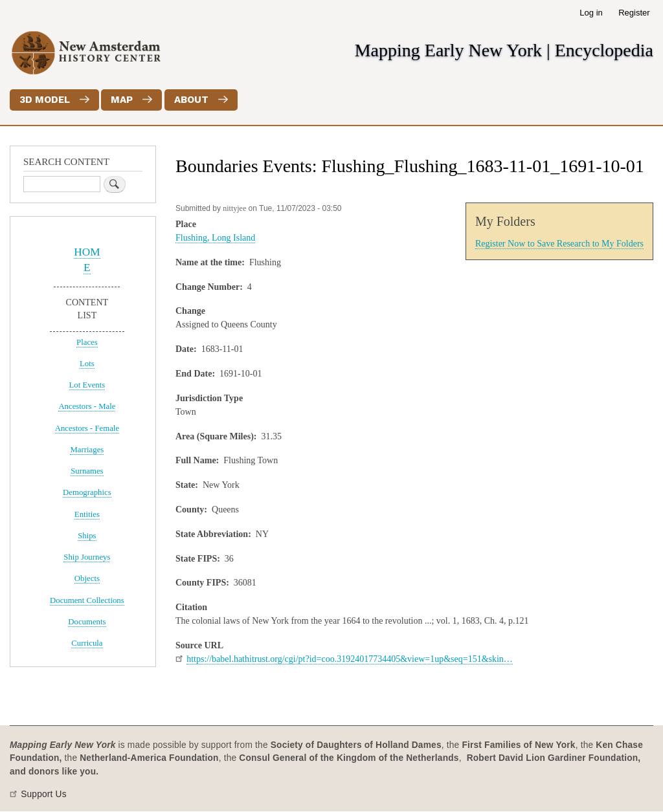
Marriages (87, 450)
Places (87, 342)
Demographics (87, 492)
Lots (87, 364)
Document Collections (87, 600)
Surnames (87, 471)
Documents (87, 622)
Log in (591, 13)
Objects (87, 578)
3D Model (45, 100)
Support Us (44, 794)
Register (634, 13)
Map (122, 100)
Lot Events (87, 385)
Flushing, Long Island (215, 238)
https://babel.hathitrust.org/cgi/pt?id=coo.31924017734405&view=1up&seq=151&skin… (350, 659)
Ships (87, 536)
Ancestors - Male (87, 406)
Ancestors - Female (87, 428)
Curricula (87, 643)
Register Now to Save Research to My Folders (559, 244)
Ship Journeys (87, 557)
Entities (87, 514)
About (191, 100)
